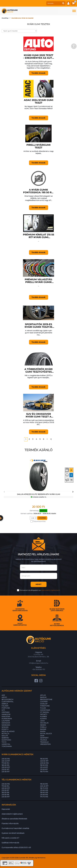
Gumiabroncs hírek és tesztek (22, 18)
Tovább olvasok (38, 73)
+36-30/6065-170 (38, 669)
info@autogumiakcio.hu (39, 663)
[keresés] (54, 3)
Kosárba (42, 518)
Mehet (38, 584)
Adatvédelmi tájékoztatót (51, 590)
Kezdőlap (5, 18)
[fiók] (68, 3)
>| (51, 439)
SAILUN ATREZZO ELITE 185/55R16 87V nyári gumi (39, 494)
